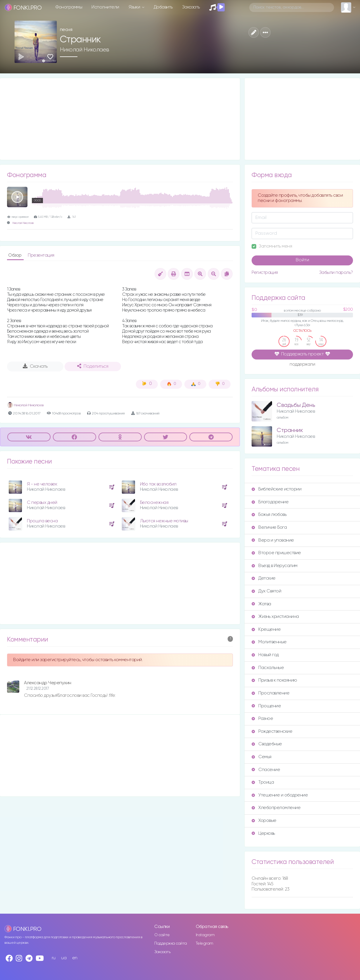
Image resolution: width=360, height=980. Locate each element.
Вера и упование (273, 540)
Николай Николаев (85, 50)
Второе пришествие (276, 553)
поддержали (302, 365)
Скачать (35, 366)
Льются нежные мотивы (164, 521)
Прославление (270, 693)
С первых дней (42, 503)
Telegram (205, 943)
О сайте (162, 935)
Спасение (266, 770)
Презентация (41, 255)
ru (54, 958)
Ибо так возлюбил (158, 484)
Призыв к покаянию (274, 680)
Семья (262, 757)
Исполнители (105, 7)
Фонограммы (69, 7)
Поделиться (93, 366)
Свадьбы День (296, 405)
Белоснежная (154, 503)
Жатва (261, 604)
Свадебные (267, 744)
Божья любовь (269, 515)
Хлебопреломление (276, 808)
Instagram (205, 935)
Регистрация (265, 273)
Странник (290, 430)
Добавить (163, 7)
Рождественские (272, 731)
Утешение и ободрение (280, 795)
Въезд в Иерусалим (275, 566)
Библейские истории (276, 489)
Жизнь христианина (275, 617)
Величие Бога (269, 527)
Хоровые (264, 821)
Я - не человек (42, 484)
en (75, 958)
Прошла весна (42, 521)
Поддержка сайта (171, 943)
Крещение (266, 629)
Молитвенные (269, 642)
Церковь (263, 833)
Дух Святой (266, 591)
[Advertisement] (120, 119)
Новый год (265, 655)
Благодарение (270, 502)
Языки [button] (135, 7)
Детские (264, 578)
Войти (302, 260)
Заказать (191, 7)
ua (64, 958)
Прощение (266, 706)
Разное (262, 719)
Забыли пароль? (336, 273)
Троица (263, 782)
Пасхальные (268, 668)
